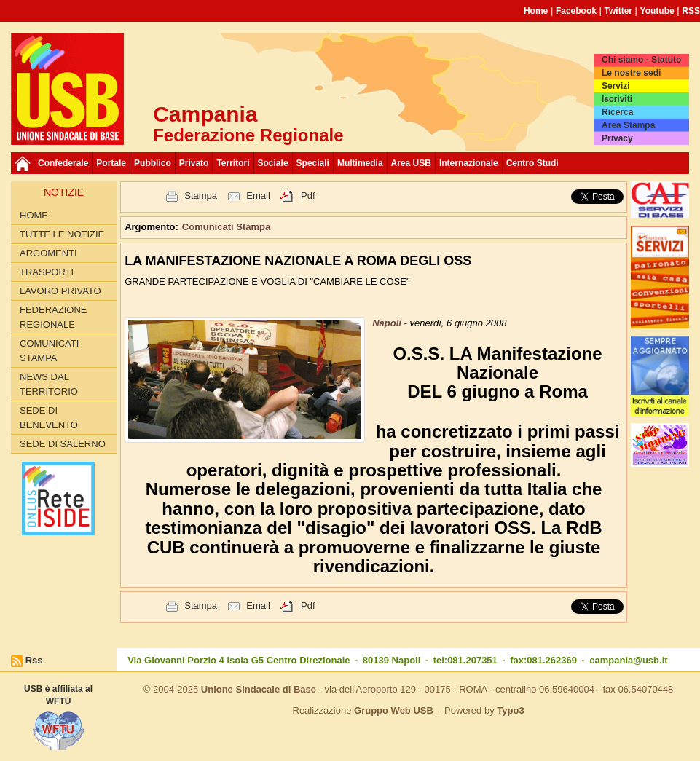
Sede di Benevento (49, 418)
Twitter (618, 11)
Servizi (616, 86)
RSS (691, 11)
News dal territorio (49, 384)
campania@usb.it (628, 660)
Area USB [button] (411, 163)
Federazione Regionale (53, 317)
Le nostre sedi (631, 73)
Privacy (617, 138)
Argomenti (48, 253)
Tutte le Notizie (62, 234)
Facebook (576, 11)
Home (536, 11)
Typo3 (510, 710)
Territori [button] (233, 163)
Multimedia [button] (360, 163)
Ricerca (617, 112)
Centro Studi (532, 163)
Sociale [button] (273, 163)
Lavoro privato (60, 291)
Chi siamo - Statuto (641, 60)
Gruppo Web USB (394, 710)
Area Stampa (628, 125)
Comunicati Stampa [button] (226, 227)
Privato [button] (194, 163)
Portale (111, 163)
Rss (34, 660)
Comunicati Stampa (49, 351)
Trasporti (47, 272)
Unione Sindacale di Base (259, 689)
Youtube (657, 11)
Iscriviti (617, 99)
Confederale (63, 163)
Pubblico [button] (153, 163)
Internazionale (469, 163)
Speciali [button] (313, 163)
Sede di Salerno (63, 444)
